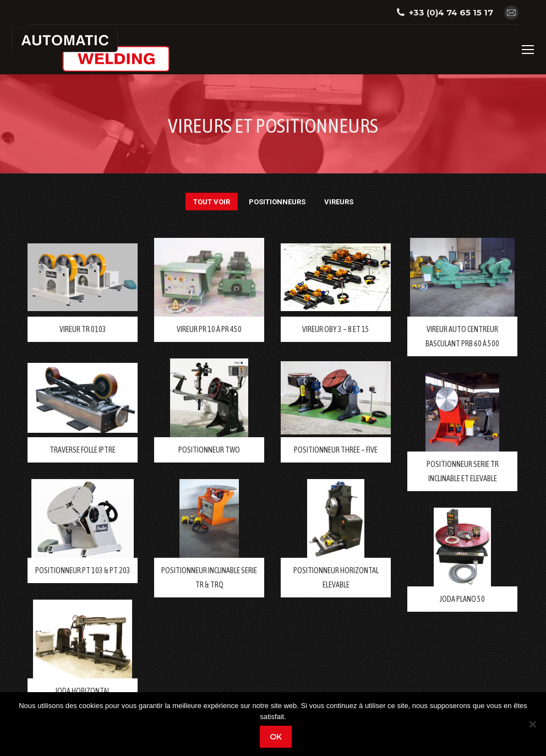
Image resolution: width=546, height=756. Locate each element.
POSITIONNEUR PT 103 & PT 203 (83, 570)
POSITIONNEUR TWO (209, 450)
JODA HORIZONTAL (83, 691)
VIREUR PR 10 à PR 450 (209, 329)
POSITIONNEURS (277, 202)
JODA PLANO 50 (462, 599)
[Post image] (83, 277)
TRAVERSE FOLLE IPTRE (83, 450)
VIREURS (339, 202)
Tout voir (212, 202)
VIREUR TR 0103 (83, 329)
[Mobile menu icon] (528, 50)
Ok (276, 737)
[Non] (532, 724)
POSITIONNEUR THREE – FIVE (336, 450)
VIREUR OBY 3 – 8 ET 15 (336, 329)
